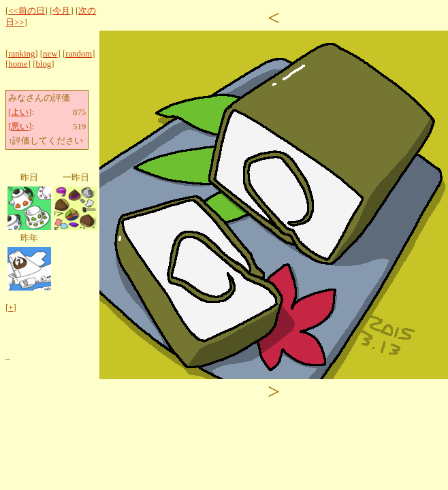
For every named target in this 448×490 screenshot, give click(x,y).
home (18, 64)
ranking (21, 54)
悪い (20, 127)
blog (43, 64)
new (50, 54)
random (79, 54)
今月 (61, 11)
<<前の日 (26, 11)
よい (20, 112)
